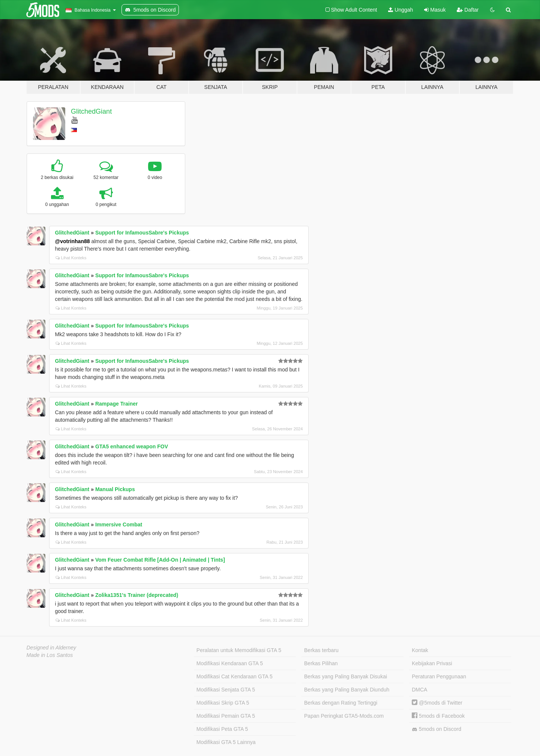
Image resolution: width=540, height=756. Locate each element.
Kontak (420, 650)
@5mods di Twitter (437, 703)
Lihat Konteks (71, 258)
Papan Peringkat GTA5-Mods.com (344, 716)
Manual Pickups (115, 489)
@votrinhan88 (73, 241)
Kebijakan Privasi (432, 663)
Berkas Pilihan (321, 663)
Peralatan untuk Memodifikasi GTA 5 (239, 650)
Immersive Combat (119, 525)
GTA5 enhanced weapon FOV (132, 446)
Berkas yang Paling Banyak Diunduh (347, 690)
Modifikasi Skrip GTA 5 (223, 703)
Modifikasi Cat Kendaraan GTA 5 (235, 676)
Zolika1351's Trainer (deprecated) (137, 595)
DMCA (419, 690)
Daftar (468, 10)
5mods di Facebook (438, 716)
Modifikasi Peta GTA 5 (222, 729)
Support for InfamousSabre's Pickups (142, 233)
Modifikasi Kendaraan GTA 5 (230, 663)
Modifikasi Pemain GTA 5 (226, 716)
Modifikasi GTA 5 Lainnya (226, 742)
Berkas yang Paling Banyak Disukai (346, 676)
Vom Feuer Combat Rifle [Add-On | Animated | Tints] (160, 560)
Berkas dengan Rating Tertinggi (341, 703)
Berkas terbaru (321, 650)
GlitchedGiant (91, 111)
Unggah (400, 10)
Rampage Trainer (117, 404)
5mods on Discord (436, 729)
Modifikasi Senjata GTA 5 (226, 690)
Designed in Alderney (52, 648)
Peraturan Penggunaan (439, 676)
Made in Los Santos (50, 655)
